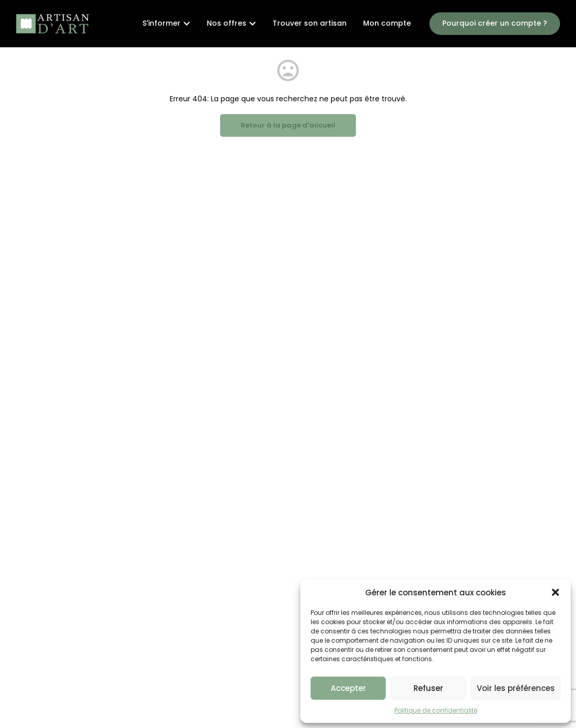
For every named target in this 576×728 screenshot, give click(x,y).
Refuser (428, 688)
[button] (555, 592)
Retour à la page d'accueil (288, 125)
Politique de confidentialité (436, 710)
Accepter (348, 688)
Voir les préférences (516, 688)
